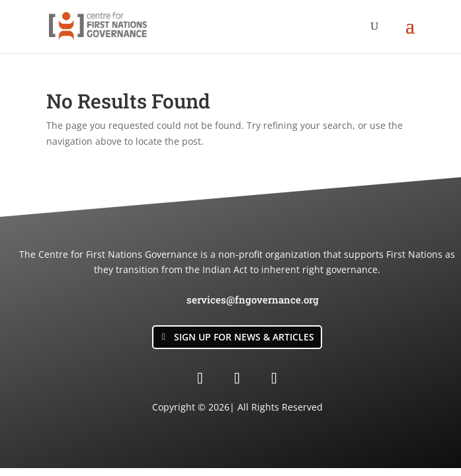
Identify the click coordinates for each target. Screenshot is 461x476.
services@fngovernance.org (253, 299)
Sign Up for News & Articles (244, 337)
